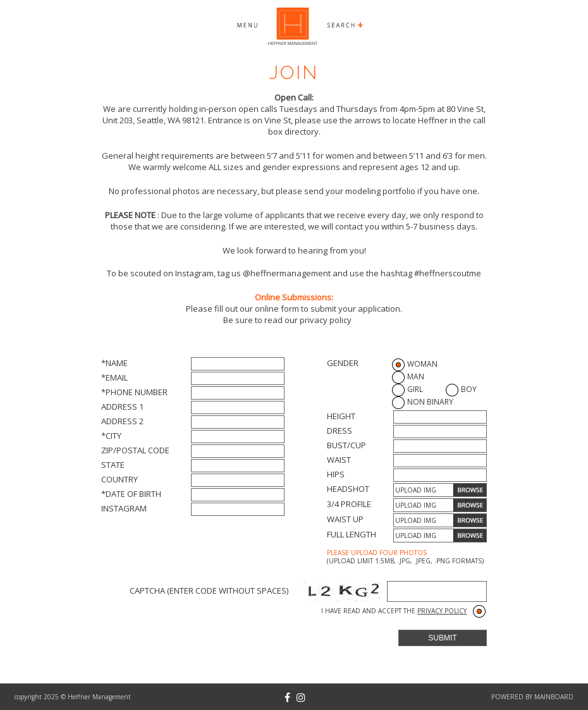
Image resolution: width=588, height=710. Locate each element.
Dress (340, 431)
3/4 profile (349, 504)
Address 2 (122, 421)
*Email (114, 377)
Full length (352, 534)
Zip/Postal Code (135, 450)
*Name (114, 363)
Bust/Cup (346, 445)
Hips (336, 474)
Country (119, 479)
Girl (415, 389)
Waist (339, 460)
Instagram (124, 508)
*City (111, 436)
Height (341, 416)
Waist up (345, 519)
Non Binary (430, 402)
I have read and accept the (394, 611)
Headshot (348, 489)
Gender (343, 363)
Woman (422, 364)
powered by (532, 697)
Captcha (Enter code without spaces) (209, 591)
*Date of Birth (131, 494)
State (113, 465)
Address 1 (122, 407)
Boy (469, 389)
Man (416, 376)
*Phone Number (134, 392)
